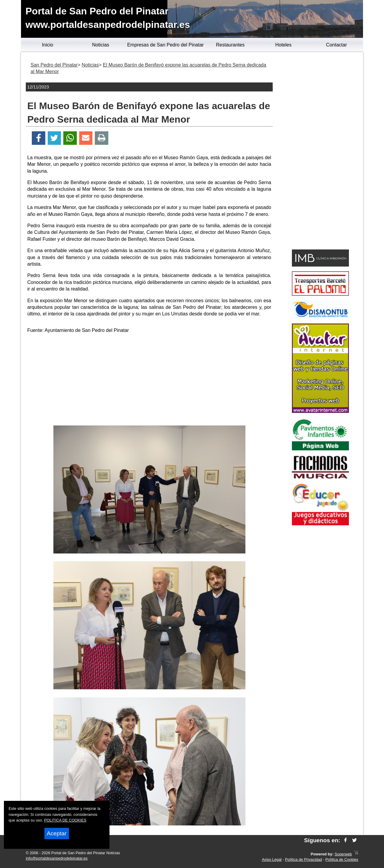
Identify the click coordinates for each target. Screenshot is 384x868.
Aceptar (57, 833)
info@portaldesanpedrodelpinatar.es (57, 858)
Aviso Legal (272, 859)
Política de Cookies (342, 859)
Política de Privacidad (303, 859)
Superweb (343, 854)
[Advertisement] (149, 380)
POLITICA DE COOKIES (65, 820)
